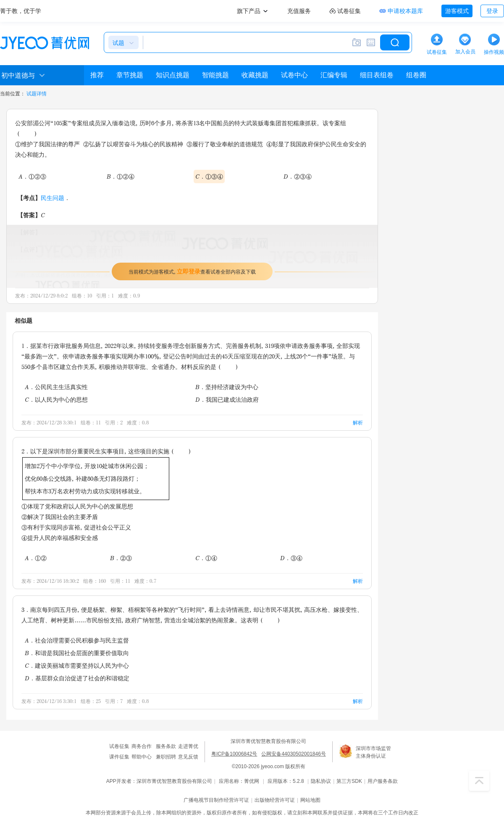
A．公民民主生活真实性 (56, 387)
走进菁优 (188, 746)
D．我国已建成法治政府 (227, 399)
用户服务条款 (383, 781)
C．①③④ (209, 176)
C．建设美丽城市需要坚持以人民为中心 (77, 665)
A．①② (36, 558)
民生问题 (52, 198)
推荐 (97, 75)
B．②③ (121, 558)
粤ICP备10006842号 (234, 754)
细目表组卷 (377, 75)
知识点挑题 (173, 75)
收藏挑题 (255, 75)
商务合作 (142, 746)
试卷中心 (294, 75)
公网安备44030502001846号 (293, 754)
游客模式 (457, 11)
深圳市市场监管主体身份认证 (373, 752)
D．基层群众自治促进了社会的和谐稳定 (77, 678)
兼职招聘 (166, 757)
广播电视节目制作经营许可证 (216, 800)
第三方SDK (349, 781)
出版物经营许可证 (275, 800)
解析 (358, 423)
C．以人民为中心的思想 (56, 399)
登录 (492, 11)
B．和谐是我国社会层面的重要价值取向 (77, 653)
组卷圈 (416, 75)
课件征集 (119, 757)
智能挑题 (215, 75)
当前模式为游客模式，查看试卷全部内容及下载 (192, 271)
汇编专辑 (334, 75)
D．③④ (291, 558)
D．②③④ (298, 176)
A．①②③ (32, 176)
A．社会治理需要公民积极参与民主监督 (77, 640)
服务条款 (166, 746)
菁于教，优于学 (21, 11)
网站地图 (310, 800)
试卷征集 (119, 746)
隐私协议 (321, 781)
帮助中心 (142, 757)
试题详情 (37, 94)
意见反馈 (188, 757)
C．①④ (206, 558)
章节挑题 (130, 75)
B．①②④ (121, 176)
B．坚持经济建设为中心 (227, 387)
